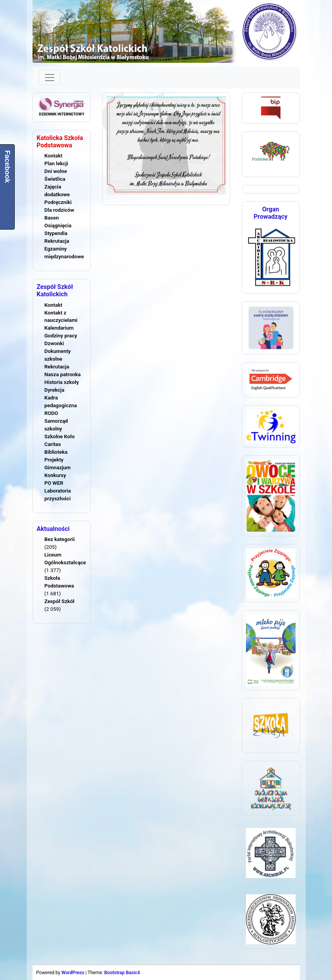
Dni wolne (56, 171)
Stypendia (56, 233)
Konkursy (55, 475)
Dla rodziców (59, 210)
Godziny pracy (61, 336)
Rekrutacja (57, 241)
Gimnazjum (58, 468)
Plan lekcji (56, 163)
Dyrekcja (55, 390)
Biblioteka (56, 452)
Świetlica (55, 179)
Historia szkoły (62, 382)
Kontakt (53, 156)
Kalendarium (59, 328)
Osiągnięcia (58, 226)
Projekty (54, 460)
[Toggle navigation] (50, 78)
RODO (52, 413)
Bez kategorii (60, 539)
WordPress (73, 973)
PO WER (54, 483)
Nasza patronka (63, 374)
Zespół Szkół (60, 601)
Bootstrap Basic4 (122, 973)
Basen (52, 218)
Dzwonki (54, 343)
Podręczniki (58, 202)
